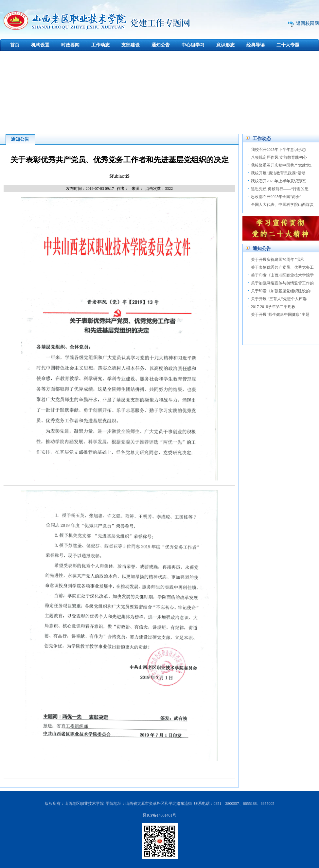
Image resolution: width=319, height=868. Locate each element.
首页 (15, 45)
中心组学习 (193, 45)
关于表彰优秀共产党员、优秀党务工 (282, 267)
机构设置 (40, 45)
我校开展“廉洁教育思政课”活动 (278, 173)
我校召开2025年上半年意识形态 (278, 181)
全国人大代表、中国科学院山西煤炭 (282, 205)
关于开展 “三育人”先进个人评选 (279, 299)
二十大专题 (288, 45)
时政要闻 (70, 45)
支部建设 (131, 45)
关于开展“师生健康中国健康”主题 (280, 315)
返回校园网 (308, 23)
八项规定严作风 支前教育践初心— (281, 157)
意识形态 (225, 45)
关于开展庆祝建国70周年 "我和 (278, 260)
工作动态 (100, 45)
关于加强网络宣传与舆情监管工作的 (282, 283)
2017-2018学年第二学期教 (273, 307)
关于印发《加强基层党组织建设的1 (281, 291)
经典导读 (256, 45)
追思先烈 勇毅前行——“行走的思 (280, 189)
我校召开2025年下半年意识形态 (278, 150)
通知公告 (161, 45)
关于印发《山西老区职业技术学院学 (282, 275)
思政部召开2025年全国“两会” (276, 197)
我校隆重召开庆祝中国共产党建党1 (281, 165)
